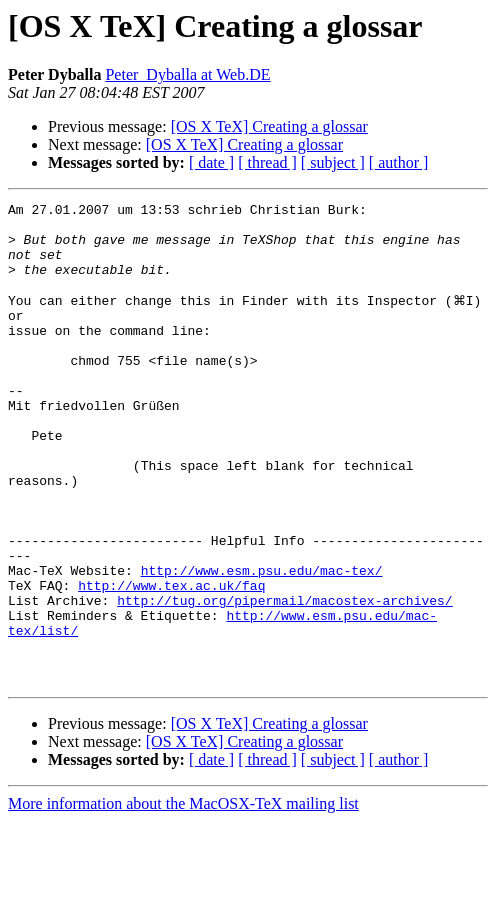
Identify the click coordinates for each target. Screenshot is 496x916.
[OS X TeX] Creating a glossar (269, 126)
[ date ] (211, 162)
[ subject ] (333, 162)
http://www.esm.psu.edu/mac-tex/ (262, 644)
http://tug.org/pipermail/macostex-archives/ (284, 680)
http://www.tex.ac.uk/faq (171, 662)
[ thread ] (267, 162)
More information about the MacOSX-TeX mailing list (183, 898)
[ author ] (399, 162)
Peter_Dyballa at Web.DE (187, 74)
